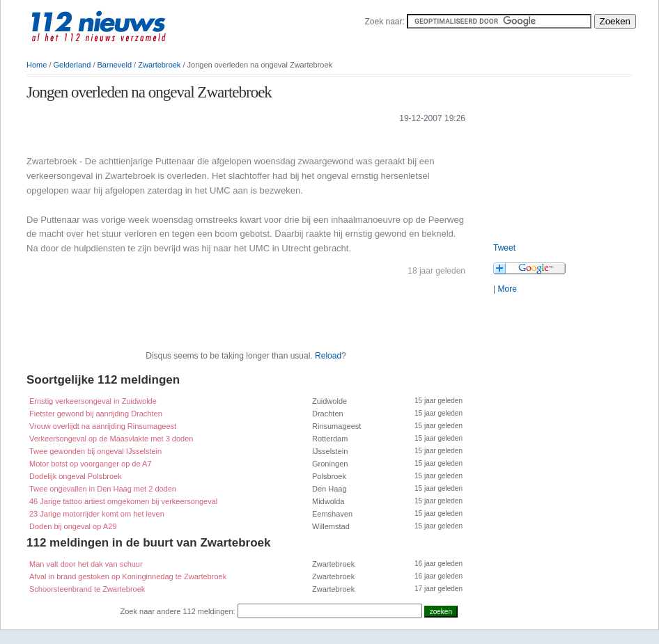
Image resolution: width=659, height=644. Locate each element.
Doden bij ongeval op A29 (73, 526)
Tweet (504, 248)
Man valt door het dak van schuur (86, 564)
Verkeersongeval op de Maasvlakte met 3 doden (111, 439)
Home (37, 65)
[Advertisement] (563, 153)
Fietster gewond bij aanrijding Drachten (96, 414)
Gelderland (72, 65)
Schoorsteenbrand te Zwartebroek (87, 589)
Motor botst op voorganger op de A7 (91, 464)
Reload (328, 356)
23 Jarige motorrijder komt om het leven (97, 514)
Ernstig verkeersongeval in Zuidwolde (93, 401)
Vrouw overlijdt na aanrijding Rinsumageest (103, 426)
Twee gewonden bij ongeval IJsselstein (95, 451)
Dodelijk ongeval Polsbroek (76, 476)
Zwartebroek (159, 65)
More (507, 289)
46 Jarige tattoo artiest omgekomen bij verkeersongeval (123, 501)
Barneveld (115, 65)
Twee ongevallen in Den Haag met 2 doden (103, 489)
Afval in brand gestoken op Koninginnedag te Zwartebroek (128, 576)
